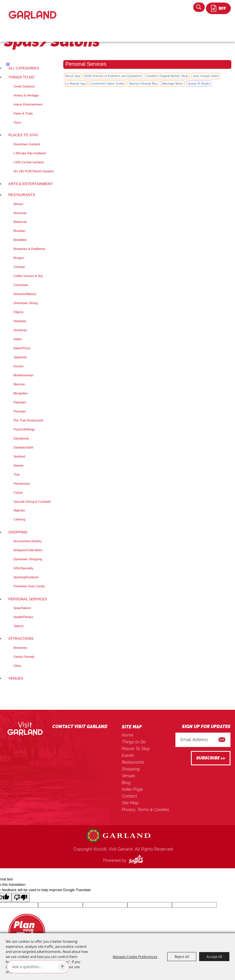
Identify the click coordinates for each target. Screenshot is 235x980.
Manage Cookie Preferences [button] (135, 957)
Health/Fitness (23, 617)
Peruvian (20, 411)
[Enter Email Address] (203, 740)
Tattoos (19, 626)
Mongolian (21, 393)
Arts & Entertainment (30, 184)
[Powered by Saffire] (137, 860)
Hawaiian (20, 321)
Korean (19, 366)
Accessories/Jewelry (28, 541)
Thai (17, 474)
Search (199, 7)
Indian (18, 339)
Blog (126, 783)
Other (18, 666)
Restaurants (21, 195)
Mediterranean (24, 375)
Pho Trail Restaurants (29, 420)
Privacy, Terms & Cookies (145, 810)
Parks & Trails (23, 113)
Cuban (18, 493)
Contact (129, 796)
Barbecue (20, 222)
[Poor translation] (21, 897)
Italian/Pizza (22, 348)
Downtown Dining (26, 303)
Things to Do (21, 77)
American (20, 213)
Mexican (19, 384)
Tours (17, 122)
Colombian (21, 285)
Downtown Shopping (28, 559)
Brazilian (19, 231)
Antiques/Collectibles (28, 550)
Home (128, 735)
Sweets (19, 465)
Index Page (132, 789)
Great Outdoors (24, 86)
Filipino (19, 312)
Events (128, 755)
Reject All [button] (182, 957)
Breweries (20, 648)
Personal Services (28, 599)
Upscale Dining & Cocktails (32, 502)
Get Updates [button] (211, 758)
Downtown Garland (27, 144)
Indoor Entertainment (28, 104)
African (18, 204)
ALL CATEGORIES (24, 68)
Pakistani (20, 402)
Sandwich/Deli (23, 447)
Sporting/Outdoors (26, 577)
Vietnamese (22, 484)
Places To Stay (23, 135)
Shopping (18, 532)
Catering (19, 519)
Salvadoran (21, 438)
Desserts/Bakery (25, 294)
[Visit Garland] (33, 10)
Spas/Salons (22, 608)
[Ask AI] (34, 967)
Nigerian (19, 510)
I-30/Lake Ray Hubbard (30, 153)
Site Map (130, 803)
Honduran (20, 330)
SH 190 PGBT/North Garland (34, 171)
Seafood (19, 456)
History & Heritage (26, 95)
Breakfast (20, 240)
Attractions (21, 639)
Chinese (19, 267)
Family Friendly (24, 657)
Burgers (19, 258)
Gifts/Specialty (23, 568)
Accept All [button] (214, 957)
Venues (16, 678)
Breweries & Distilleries (29, 249)
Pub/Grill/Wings (24, 429)
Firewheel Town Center (29, 586)
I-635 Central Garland (29, 162)
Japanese (20, 357)
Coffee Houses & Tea (28, 276)
